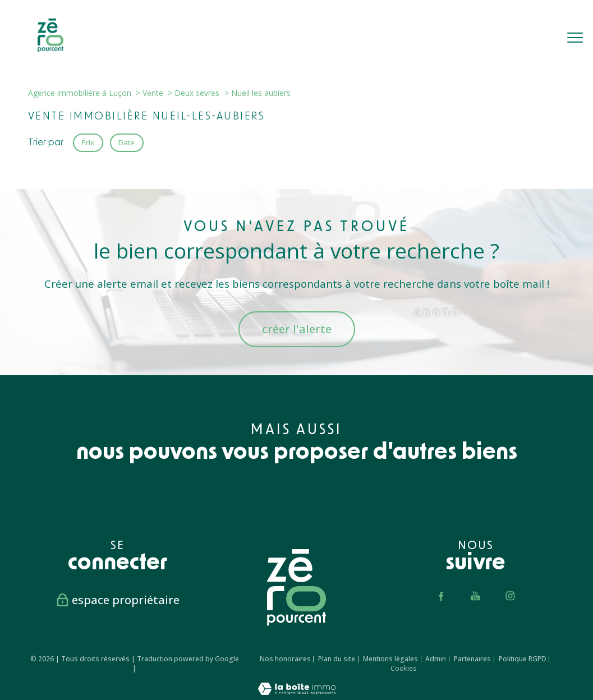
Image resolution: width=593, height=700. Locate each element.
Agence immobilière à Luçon (80, 93)
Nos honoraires (285, 659)
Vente (153, 93)
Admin (436, 659)
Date (127, 142)
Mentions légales (390, 659)
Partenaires (472, 659)
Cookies (403, 669)
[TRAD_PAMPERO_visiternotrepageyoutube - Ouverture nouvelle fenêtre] (476, 596)
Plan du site (337, 659)
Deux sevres (197, 93)
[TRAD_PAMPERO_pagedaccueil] (50, 49)
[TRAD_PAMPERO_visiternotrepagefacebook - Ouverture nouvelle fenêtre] (440, 596)
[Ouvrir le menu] (575, 38)
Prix (88, 142)
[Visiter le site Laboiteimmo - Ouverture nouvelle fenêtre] (297, 691)
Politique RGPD (523, 659)
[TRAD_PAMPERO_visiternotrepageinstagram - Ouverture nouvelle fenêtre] (511, 596)
